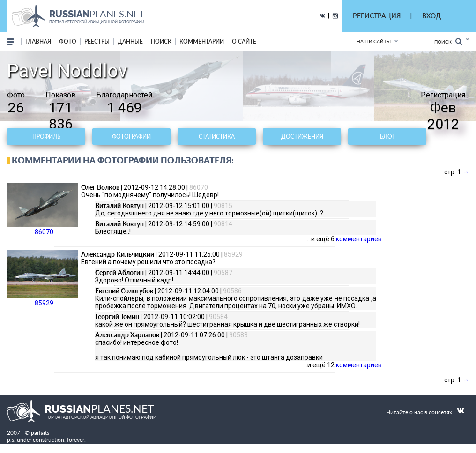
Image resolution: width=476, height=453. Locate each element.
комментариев (359, 239)
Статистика (217, 137)
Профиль (46, 137)
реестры (97, 41)
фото (68, 41)
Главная (38, 41)
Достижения (302, 137)
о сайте (244, 41)
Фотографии (131, 137)
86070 (43, 209)
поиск (161, 41)
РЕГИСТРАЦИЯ (377, 16)
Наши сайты (374, 41)
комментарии (202, 41)
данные (130, 41)
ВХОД (431, 16)
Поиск (448, 41)
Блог (387, 137)
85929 (43, 278)
